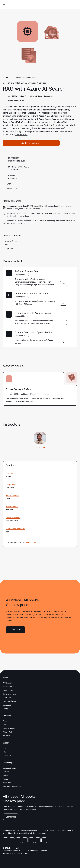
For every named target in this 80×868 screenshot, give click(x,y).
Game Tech (7, 698)
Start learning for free (31, 143)
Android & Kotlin (9, 687)
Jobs (4, 725)
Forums (6, 779)
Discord (6, 772)
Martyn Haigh (11, 485)
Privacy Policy (8, 732)
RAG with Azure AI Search (28, 271)
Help (5, 748)
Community (7, 705)
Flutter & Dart (8, 690)
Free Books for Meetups (12, 786)
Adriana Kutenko (12, 507)
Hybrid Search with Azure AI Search (33, 313)
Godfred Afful (21, 135)
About (5, 721)
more (39, 401)
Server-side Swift (9, 694)
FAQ (5, 752)
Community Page (9, 768)
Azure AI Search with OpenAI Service (33, 332)
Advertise (6, 736)
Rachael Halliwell (12, 496)
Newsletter (7, 783)
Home (5, 77)
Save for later (10, 189)
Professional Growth (10, 701)
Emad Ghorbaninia (13, 518)
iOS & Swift (7, 683)
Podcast (6, 775)
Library (6, 709)
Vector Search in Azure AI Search (32, 294)
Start (63, 284)
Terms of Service (9, 728)
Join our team (31, 543)
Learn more (15, 630)
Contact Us (7, 756)
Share (7, 184)
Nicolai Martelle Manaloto (15, 529)
